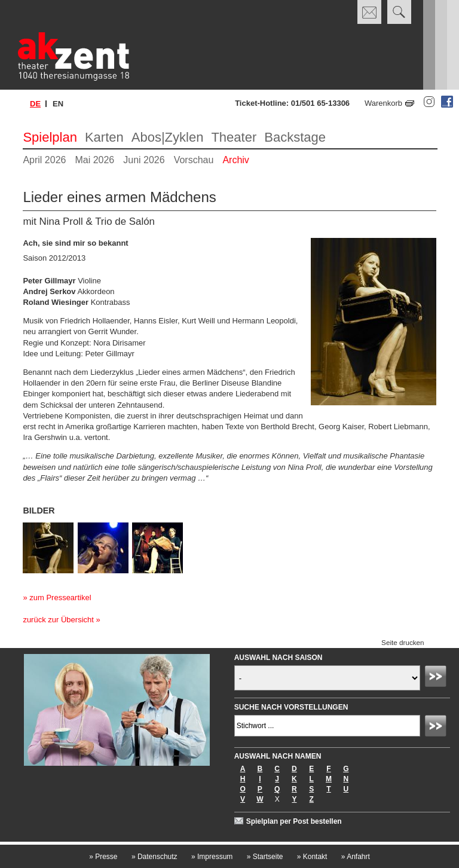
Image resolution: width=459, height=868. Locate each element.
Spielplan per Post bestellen (294, 821)
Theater (234, 137)
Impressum (212, 857)
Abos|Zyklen (168, 137)
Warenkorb (383, 103)
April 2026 (44, 160)
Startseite (265, 857)
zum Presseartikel (60, 597)
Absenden (437, 678)
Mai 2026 (94, 160)
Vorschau (194, 160)
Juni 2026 (144, 160)
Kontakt (312, 857)
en (58, 104)
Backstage (295, 137)
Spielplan (50, 137)
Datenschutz (154, 857)
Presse (103, 857)
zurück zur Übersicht (58, 620)
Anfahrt (356, 857)
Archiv (235, 160)
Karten (104, 137)
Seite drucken (403, 642)
